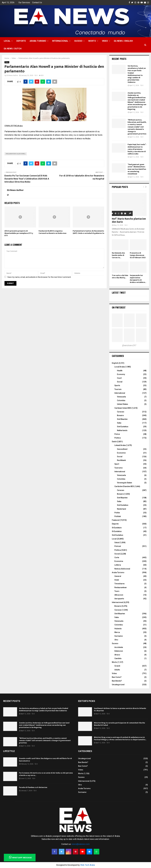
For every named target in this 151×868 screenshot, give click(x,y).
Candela (118, 658)
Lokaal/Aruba (120, 445)
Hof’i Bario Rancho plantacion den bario (129, 220)
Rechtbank (121, 460)
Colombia (121, 400)
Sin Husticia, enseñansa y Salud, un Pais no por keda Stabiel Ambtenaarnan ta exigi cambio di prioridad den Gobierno (137, 74)
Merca (117, 632)
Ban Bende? (117, 681)
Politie (117, 513)
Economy (121, 374)
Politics (118, 438)
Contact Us (37, 2)
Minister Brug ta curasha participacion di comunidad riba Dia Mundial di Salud (119, 724)
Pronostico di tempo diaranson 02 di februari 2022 (138, 255)
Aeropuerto (119, 599)
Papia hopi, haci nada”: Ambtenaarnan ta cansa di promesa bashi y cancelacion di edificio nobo (137, 149)
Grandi (117, 666)
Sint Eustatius (123, 427)
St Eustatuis (117, 528)
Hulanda (118, 629)
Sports (117, 385)
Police (117, 434)
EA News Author (12, 75)
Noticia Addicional (122, 569)
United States (123, 404)
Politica (118, 550)
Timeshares (120, 584)
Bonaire (120, 415)
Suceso (78, 41)
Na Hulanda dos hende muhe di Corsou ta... (118, 255)
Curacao (121, 412)
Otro (116, 640)
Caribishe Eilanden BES (124, 486)
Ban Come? (117, 677)
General (118, 576)
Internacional (60, 41)
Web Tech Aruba (88, 865)
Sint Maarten (122, 419)
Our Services (24, 2)
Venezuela (121, 397)
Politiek (118, 516)
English (115, 363)
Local (7, 41)
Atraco (117, 655)
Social (120, 382)
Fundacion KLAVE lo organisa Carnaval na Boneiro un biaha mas (53, 232)
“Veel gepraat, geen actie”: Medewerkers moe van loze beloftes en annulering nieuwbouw (137, 169)
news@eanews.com (81, 844)
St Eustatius (117, 531)
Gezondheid (122, 449)
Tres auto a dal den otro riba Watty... (120, 277)
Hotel (117, 580)
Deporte (21, 41)
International (120, 393)
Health (120, 371)
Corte (117, 557)
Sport (117, 464)
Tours (117, 591)
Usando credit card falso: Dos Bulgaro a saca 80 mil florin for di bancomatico (45, 760)
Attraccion (119, 595)
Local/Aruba (120, 367)
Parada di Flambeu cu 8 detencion (33, 787)
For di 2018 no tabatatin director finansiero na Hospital (82, 177)
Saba (119, 423)
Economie (121, 453)
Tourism (118, 389)
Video (105, 41)
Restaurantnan (121, 587)
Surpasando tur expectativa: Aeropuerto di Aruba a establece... (138, 279)
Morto (92, 41)
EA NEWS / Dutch (13, 49)
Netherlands (122, 430)
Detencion (119, 651)
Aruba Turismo (38, 41)
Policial (118, 546)
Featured (116, 520)
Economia (119, 561)
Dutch (114, 442)
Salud (117, 542)
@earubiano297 (129, 345)
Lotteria (118, 565)
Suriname (119, 636)
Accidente (119, 647)
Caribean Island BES (123, 408)
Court (119, 378)
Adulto (117, 670)
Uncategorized (118, 685)
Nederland (121, 509)
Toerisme (118, 468)
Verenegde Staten (125, 483)
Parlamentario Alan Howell (16, 154)
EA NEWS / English (123, 41)
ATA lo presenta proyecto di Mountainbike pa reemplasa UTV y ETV (19, 233)
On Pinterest (119, 307)
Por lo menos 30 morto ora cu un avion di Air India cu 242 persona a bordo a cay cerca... (46, 774)
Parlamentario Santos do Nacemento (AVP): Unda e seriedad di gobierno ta (88, 232)
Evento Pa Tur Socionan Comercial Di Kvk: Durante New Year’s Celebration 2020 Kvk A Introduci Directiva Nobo (27, 179)
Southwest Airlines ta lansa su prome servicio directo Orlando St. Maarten (120, 709)
